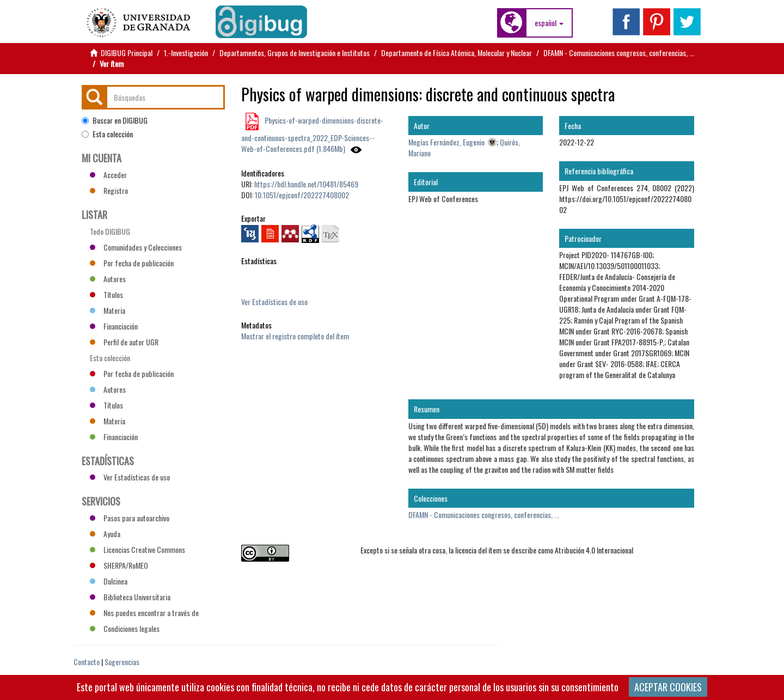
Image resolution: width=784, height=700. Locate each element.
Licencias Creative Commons (137, 549)
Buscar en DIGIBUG (115, 120)
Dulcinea (109, 581)
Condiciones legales (125, 628)
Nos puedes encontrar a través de (144, 613)
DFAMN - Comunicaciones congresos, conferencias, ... (619, 53)
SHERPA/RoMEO (119, 565)
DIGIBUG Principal (127, 53)
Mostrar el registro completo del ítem (295, 336)
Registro (109, 190)
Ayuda (105, 534)
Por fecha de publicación (132, 263)
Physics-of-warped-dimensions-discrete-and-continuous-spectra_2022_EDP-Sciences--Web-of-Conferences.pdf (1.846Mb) (312, 134)
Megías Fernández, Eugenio (446, 142)
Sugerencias (122, 662)
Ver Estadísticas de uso (274, 302)
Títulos (106, 294)
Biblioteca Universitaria (130, 597)
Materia (108, 310)
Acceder (108, 175)
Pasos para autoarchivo (130, 518)
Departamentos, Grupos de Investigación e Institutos (295, 53)
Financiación (114, 326)
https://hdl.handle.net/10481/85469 (306, 184)
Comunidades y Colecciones (136, 247)
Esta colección (107, 134)
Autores (108, 279)
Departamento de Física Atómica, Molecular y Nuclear (457, 53)
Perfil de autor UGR (124, 342)
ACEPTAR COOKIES (668, 687)
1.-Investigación (186, 53)
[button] (549, 23)
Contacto (87, 662)
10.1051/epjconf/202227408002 (302, 195)
